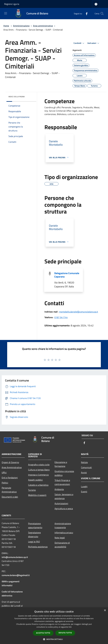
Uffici (4, 472)
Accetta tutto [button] (43, 633)
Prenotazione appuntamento (35, 525)
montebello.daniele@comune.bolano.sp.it (79, 312)
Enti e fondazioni (10, 478)
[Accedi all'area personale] (96, 4)
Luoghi (84, 486)
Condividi (79, 43)
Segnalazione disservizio (34, 535)
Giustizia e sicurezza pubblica (64, 473)
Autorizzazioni (61, 503)
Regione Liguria (12, 4)
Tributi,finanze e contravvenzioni (62, 482)
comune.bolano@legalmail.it (16, 575)
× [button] (105, 610)
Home (6, 26)
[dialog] (54, 626)
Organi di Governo (10, 462)
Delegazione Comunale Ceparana (67, 275)
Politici (5, 483)
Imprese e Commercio (38, 475)
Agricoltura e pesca (64, 509)
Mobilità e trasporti (37, 495)
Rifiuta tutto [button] (65, 633)
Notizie (84, 462)
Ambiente (59, 489)
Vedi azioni (94, 43)
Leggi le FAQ (34, 542)
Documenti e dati (10, 497)
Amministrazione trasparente (63, 525)
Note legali (60, 538)
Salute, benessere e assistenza (64, 496)
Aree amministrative (43, 26)
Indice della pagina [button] (17, 97)
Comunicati (86, 467)
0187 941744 (61, 317)
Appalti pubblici (35, 480)
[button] (54, 639)
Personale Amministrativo (9, 490)
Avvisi (84, 472)
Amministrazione (21, 26)
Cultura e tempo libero (39, 470)
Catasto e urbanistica (38, 485)
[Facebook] (85, 13)
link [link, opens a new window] (70, 627)
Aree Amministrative (12, 467)
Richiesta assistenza (38, 547)
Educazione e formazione (61, 464)
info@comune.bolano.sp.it (15, 557)
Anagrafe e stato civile (39, 465)
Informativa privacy (64, 533)
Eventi (84, 492)
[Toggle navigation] (6, 13)
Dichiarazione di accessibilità (62, 545)
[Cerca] (102, 14)
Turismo (32, 490)
